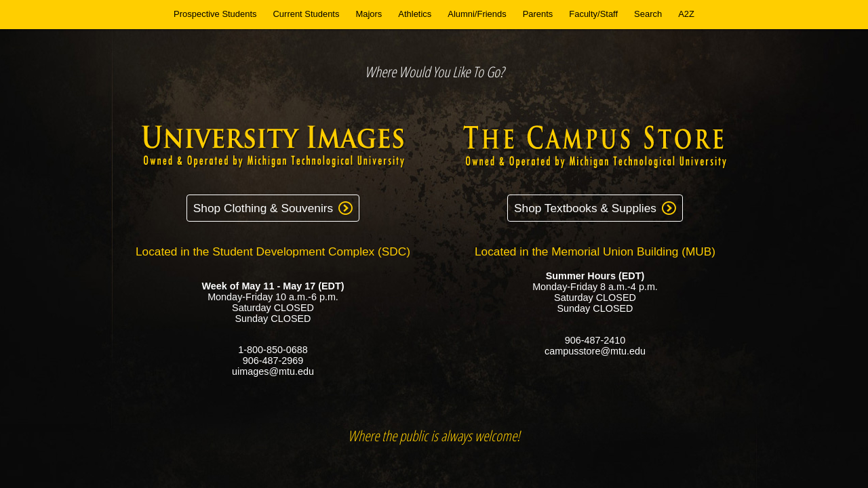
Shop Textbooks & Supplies (585, 208)
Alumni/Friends (477, 14)
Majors (369, 14)
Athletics (415, 14)
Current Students (307, 14)
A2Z (686, 14)
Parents (538, 14)
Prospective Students (215, 14)
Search (648, 14)
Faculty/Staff (593, 14)
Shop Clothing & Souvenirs (263, 208)
